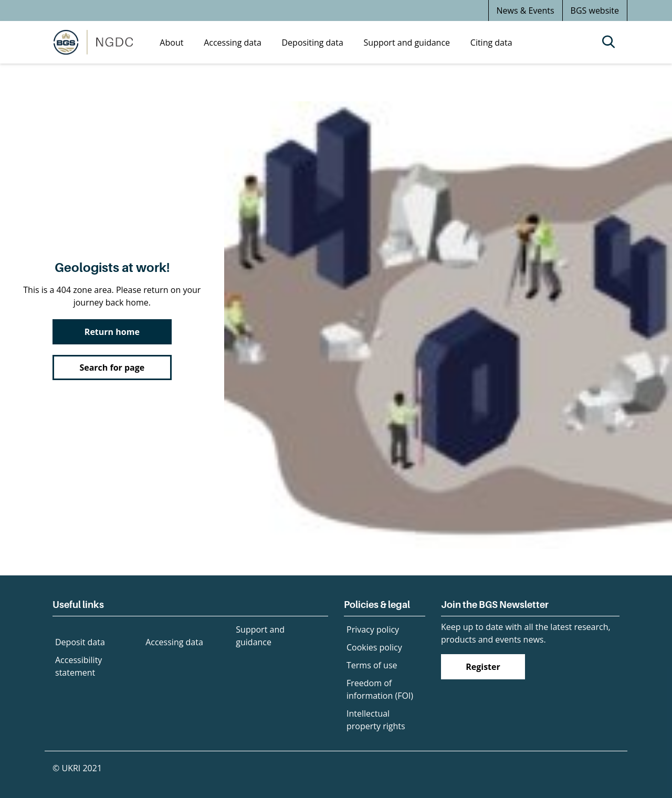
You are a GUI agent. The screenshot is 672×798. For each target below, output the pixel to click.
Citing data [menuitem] (491, 43)
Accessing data (174, 642)
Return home (112, 332)
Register (483, 667)
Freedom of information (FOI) (380, 689)
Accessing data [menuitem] (233, 43)
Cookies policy (374, 647)
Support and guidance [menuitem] (407, 43)
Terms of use (372, 665)
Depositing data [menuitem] (313, 43)
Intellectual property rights (376, 720)
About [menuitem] (171, 43)
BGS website (595, 10)
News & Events (526, 10)
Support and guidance (260, 636)
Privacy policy (373, 629)
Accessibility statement (78, 666)
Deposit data (80, 642)
